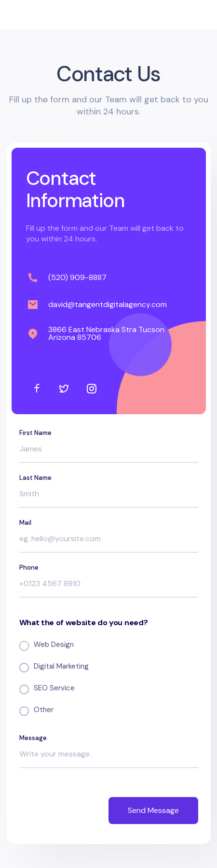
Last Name (35, 478)
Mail (25, 523)
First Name (35, 433)
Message (33, 738)
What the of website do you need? (84, 623)
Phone (29, 567)
